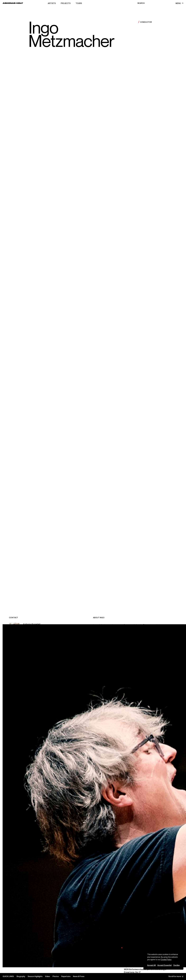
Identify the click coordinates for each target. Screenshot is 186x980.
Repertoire (66, 976)
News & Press (79, 976)
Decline (177, 965)
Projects (66, 3)
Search (141, 3)
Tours (79, 3)
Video (48, 976)
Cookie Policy (166, 959)
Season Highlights (35, 976)
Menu (179, 3)
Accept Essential (164, 965)
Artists (52, 3)
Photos (56, 976)
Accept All (151, 965)
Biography (21, 976)
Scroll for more (176, 976)
